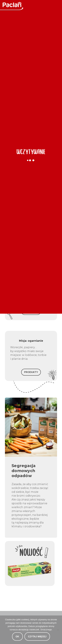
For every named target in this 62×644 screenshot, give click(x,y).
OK (17, 636)
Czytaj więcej (37, 636)
